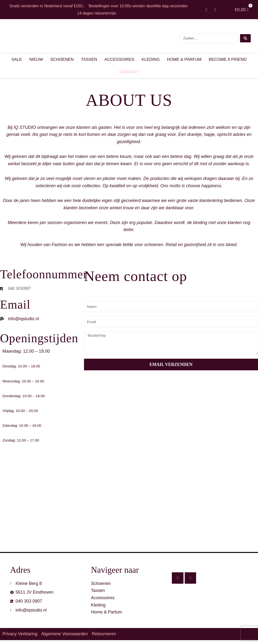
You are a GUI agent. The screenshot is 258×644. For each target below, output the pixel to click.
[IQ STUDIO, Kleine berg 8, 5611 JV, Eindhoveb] (129, 507)
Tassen (89, 59)
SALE (17, 59)
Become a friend (228, 59)
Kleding (151, 59)
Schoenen (62, 59)
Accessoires (119, 59)
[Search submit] (245, 38)
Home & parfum (184, 59)
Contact (129, 72)
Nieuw (36, 59)
